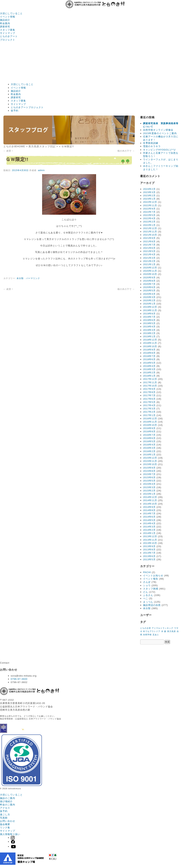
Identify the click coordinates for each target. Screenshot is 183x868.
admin (41, 170)
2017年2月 (149, 412)
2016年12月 (150, 418)
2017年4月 (149, 405)
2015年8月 (149, 471)
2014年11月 (150, 500)
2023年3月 (149, 192)
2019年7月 (149, 317)
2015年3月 (149, 487)
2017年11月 (150, 382)
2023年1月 (149, 199)
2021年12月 (150, 228)
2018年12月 (150, 340)
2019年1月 (149, 336)
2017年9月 (149, 389)
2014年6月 (149, 517)
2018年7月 (149, 356)
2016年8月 (149, 431)
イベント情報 (8, 17)
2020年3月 (149, 297)
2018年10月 (150, 346)
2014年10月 (150, 504)
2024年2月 (149, 189)
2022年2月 (149, 222)
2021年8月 (149, 241)
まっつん (148, 602)
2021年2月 (149, 261)
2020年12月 (150, 268)
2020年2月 (149, 300)
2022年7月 (149, 212)
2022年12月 (150, 202)
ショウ (147, 585)
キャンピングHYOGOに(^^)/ (159, 150)
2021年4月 (149, 254)
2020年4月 (149, 294)
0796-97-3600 (19, 679)
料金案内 (5, 23)
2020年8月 (149, 281)
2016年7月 (149, 435)
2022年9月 (149, 209)
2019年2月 (149, 333)
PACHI (147, 572)
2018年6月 (149, 359)
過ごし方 (5, 815)
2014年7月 (149, 513)
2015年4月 (149, 484)
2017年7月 (149, 395)
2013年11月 (150, 540)
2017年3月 (149, 409)
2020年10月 (150, 274)
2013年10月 (150, 543)
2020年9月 (149, 278)
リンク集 (5, 828)
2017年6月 (149, 399)
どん (146, 592)
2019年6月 (149, 320)
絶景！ (8, 151)
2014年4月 (149, 523)
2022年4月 (149, 218)
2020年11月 (150, 271)
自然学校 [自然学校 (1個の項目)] (147, 635)
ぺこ (146, 598)
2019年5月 (149, 323)
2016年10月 (150, 425)
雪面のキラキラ (152, 146)
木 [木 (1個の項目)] (162, 631)
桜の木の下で (126, 151)
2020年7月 (149, 284)
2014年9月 (149, 507)
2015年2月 (149, 491)
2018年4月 (149, 366)
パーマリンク (33, 278)
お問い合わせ (8, 821)
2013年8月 (149, 550)
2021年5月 (149, 251)
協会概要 (5, 824)
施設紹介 (5, 20)
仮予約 (15, 111)
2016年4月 (149, 445)
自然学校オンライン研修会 (158, 130)
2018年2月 (149, 373)
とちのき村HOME (14, 146)
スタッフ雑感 (151, 589)
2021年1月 (149, 264)
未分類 (20, 278)
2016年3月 (149, 448)
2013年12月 (150, 536)
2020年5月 (149, 291)
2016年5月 (149, 441)
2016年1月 (149, 455)
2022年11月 (150, 205)
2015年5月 (149, 481)
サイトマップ (8, 33)
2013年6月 (149, 556)
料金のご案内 (8, 805)
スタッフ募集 (8, 30)
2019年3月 (149, 330)
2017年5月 (149, 402)
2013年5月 (149, 559)
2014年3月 (149, 527)
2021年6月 (149, 248)
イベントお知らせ (153, 576)
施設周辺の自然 (152, 605)
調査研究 (5, 27)
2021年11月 (150, 232)
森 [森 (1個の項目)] (165, 631)
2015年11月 (150, 461)
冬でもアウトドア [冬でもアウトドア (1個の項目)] (152, 631)
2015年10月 (150, 464)
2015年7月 (149, 474)
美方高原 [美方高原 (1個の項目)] (171, 631)
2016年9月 (149, 428)
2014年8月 (149, 510)
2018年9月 (149, 350)
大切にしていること (11, 13)
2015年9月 (149, 468)
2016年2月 (149, 451)
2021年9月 (149, 238)
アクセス (5, 808)
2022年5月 (149, 215)
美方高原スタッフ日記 (42, 146)
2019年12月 (150, 307)
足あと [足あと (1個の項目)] (156, 635)
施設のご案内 (8, 798)
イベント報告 (151, 579)
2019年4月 (149, 327)
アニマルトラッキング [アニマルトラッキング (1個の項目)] (162, 628)
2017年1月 (149, 415)
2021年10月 (150, 235)
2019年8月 (149, 314)
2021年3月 (149, 258)
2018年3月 (149, 369)
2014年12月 (150, 497)
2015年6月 (149, 477)
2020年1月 (149, 304)
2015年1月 (149, 494)
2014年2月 (149, 530)
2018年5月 (149, 363)
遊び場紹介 (6, 801)
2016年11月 (150, 422)
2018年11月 (150, 343)
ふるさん (148, 595)
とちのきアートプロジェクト (27, 107)
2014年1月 (149, 533)
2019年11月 (150, 310)
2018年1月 (149, 376)
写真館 (4, 818)
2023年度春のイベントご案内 (160, 133)
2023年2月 (149, 196)
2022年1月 (149, 225)
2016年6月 (149, 438)
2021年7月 (149, 245)
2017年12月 (150, 379)
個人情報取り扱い (10, 834)
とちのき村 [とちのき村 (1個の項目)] (146, 628)
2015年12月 (150, 458)
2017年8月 (149, 392)
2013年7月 (149, 553)
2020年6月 (149, 287)
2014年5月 (149, 520)
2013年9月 (149, 546)
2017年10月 (150, 386)
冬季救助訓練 (151, 143)
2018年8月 (149, 353)
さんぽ (147, 582)
